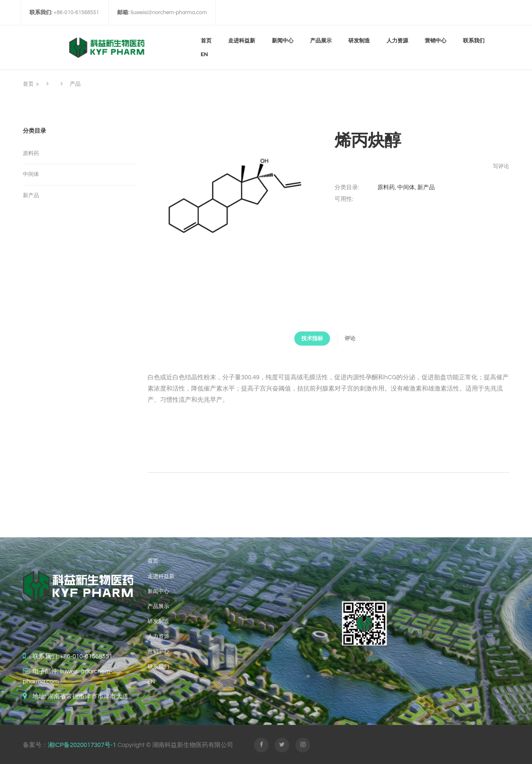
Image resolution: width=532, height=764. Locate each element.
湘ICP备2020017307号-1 (82, 744)
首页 (28, 84)
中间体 (406, 188)
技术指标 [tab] (306, 338)
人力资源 (158, 635)
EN (151, 680)
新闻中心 (158, 590)
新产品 (426, 188)
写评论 (501, 166)
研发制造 (158, 620)
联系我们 (158, 665)
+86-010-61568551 (86, 655)
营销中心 (158, 650)
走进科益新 (161, 575)
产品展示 (158, 605)
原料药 (386, 188)
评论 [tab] (356, 338)
